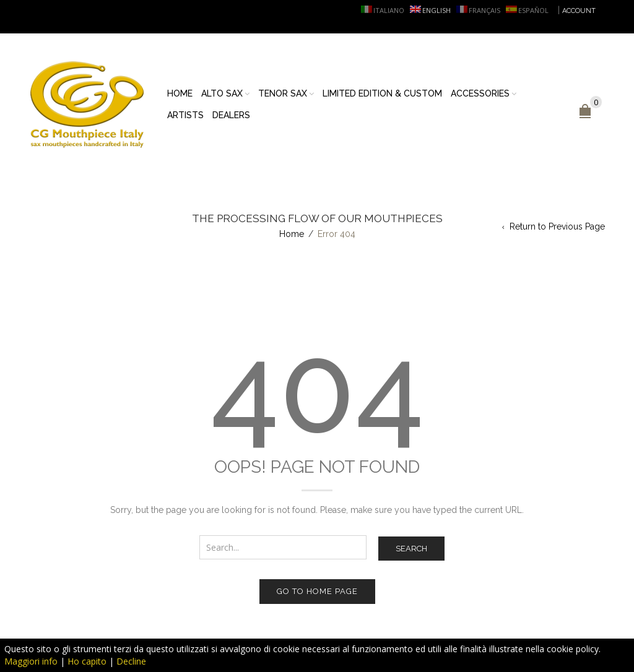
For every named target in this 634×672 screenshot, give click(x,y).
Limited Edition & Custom (382, 93)
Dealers (231, 115)
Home (180, 93)
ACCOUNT (579, 11)
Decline (131, 661)
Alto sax (222, 93)
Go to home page (317, 591)
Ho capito (87, 661)
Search (411, 549)
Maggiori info (31, 661)
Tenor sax (283, 93)
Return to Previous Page (557, 226)
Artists (185, 115)
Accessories (480, 93)
